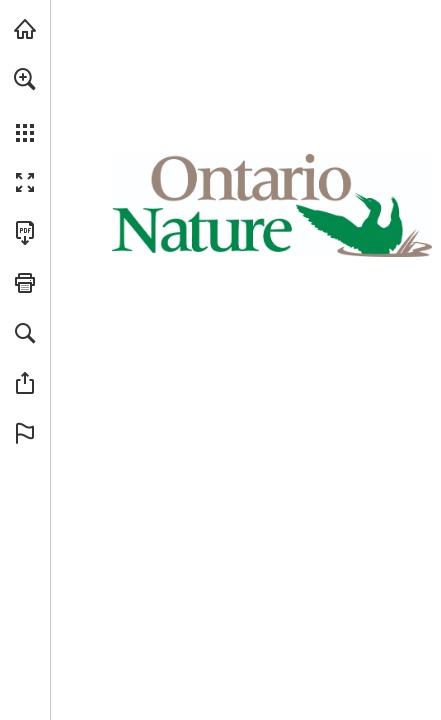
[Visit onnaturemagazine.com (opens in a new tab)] (25, 29)
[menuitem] (25, 105)
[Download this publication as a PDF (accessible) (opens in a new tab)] (25, 233)
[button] (25, 79)
